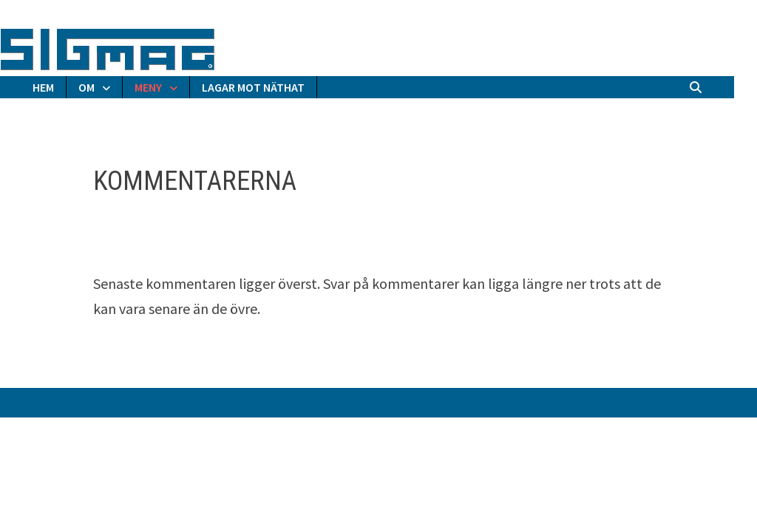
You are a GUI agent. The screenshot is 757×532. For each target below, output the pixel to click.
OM (86, 87)
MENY (148, 87)
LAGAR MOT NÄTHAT (253, 87)
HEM (43, 87)
